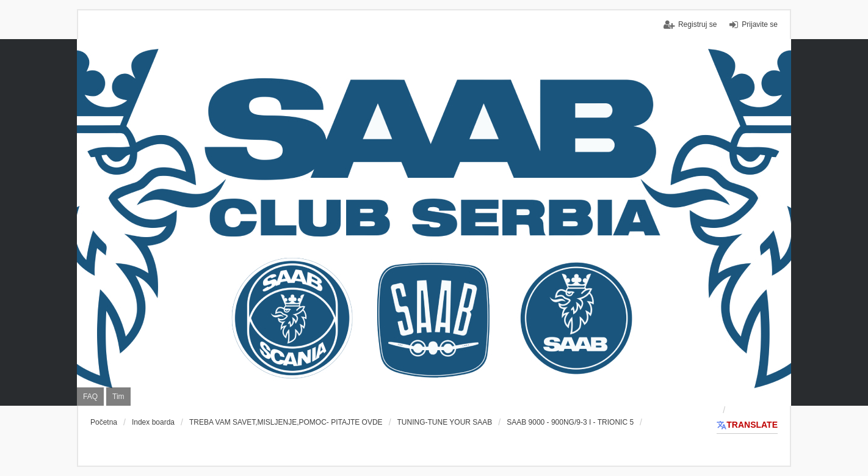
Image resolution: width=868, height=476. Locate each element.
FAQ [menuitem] (90, 397)
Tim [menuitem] (118, 397)
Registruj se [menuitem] (697, 24)
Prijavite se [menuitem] (760, 24)
